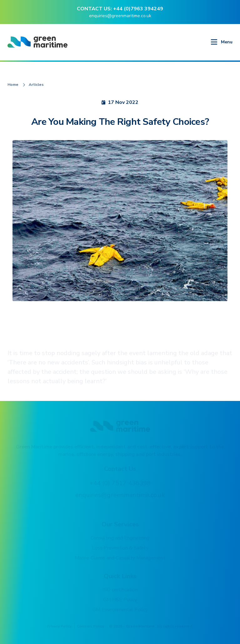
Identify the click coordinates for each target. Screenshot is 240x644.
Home (13, 85)
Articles (36, 85)
